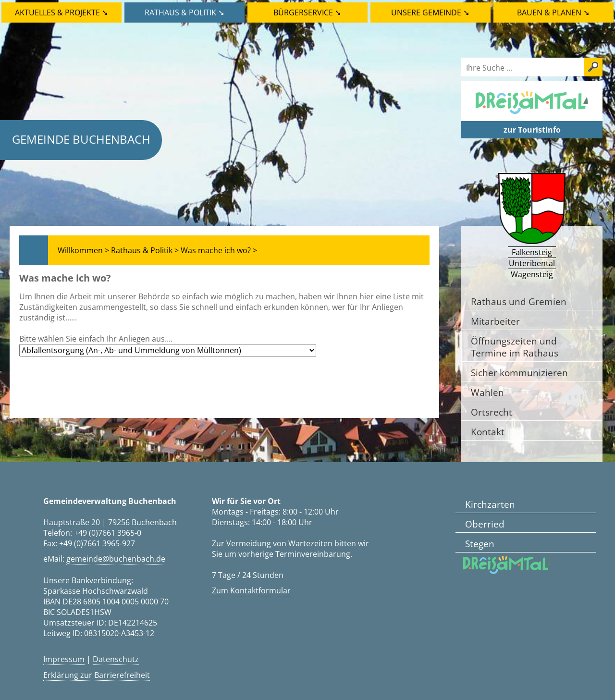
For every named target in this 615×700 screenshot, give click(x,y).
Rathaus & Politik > (145, 250)
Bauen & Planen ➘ (553, 12)
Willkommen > (83, 250)
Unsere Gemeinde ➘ (430, 12)
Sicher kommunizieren (519, 373)
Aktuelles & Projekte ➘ (61, 12)
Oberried (485, 524)
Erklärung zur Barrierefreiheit (97, 675)
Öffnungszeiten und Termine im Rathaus (515, 347)
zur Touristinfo (532, 130)
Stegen (480, 544)
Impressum (64, 659)
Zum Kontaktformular (251, 590)
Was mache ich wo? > (219, 250)
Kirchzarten (490, 504)
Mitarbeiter (495, 321)
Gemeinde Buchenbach (81, 139)
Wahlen (487, 392)
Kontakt (488, 432)
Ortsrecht (492, 412)
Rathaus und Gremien (519, 301)
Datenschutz (116, 659)
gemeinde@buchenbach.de (116, 559)
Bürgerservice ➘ (307, 12)
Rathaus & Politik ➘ (184, 12)
